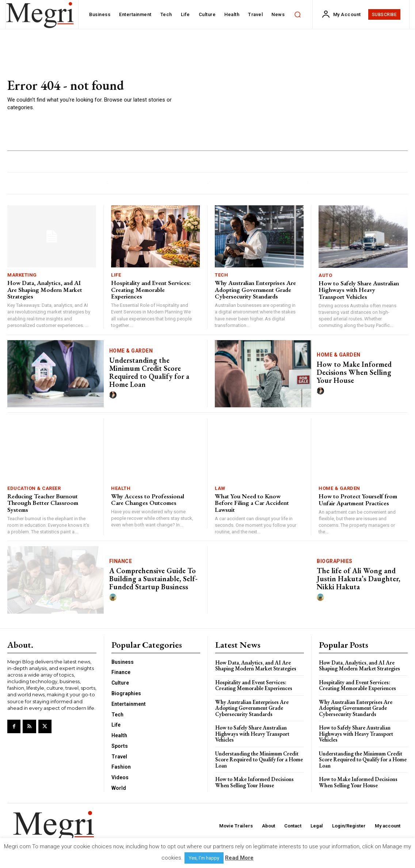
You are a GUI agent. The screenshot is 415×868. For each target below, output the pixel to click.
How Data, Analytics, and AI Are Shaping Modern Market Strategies (45, 290)
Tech (221, 275)
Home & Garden (131, 351)
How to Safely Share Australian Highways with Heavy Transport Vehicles (359, 290)
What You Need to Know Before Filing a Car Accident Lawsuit (252, 503)
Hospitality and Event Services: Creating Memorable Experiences (151, 290)
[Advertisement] (291, 95)
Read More (239, 858)
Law (220, 488)
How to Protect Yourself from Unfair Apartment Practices (358, 500)
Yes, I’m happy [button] (204, 858)
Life (116, 275)
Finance (121, 561)
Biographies (335, 561)
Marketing (22, 275)
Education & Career (34, 488)
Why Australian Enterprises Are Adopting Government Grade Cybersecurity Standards (255, 290)
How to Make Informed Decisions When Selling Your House (354, 372)
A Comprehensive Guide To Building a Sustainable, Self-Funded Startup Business (153, 579)
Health (121, 488)
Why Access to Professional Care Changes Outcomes (148, 500)
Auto (325, 275)
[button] (297, 15)
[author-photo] (114, 395)
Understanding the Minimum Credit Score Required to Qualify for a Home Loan (149, 372)
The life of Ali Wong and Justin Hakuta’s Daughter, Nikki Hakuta (359, 579)
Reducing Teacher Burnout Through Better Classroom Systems (43, 503)
